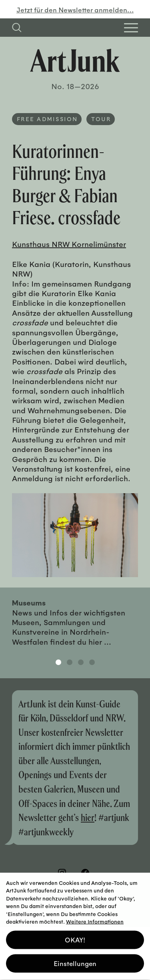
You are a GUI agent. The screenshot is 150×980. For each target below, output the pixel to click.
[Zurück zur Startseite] (75, 61)
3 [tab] (81, 662)
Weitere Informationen (95, 918)
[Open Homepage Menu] (131, 28)
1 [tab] (58, 662)
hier (88, 817)
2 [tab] (70, 662)
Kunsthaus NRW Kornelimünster (69, 244)
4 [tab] (92, 662)
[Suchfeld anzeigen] (17, 28)
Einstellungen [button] (75, 960)
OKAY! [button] (75, 936)
